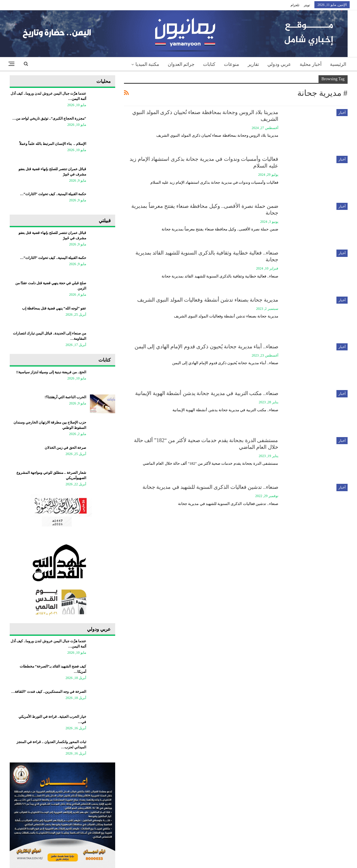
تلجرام (295, 5)
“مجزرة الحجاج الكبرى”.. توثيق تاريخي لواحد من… (49, 118)
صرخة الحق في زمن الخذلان (65, 448)
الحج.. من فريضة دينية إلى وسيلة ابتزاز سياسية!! (51, 372)
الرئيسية (338, 64)
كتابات (209, 64)
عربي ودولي (279, 64)
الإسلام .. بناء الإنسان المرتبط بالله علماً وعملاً (53, 144)
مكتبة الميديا (147, 64)
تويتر (307, 5)
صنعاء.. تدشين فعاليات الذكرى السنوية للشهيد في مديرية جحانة (210, 487)
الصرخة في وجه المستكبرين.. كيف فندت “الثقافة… (49, 692)
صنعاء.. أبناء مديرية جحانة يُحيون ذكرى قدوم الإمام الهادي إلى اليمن (206, 347)
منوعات (232, 64)
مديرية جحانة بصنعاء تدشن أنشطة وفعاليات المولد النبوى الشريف (208, 300)
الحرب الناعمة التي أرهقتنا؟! (65, 397)
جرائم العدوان (181, 64)
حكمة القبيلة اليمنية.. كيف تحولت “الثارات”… (53, 194)
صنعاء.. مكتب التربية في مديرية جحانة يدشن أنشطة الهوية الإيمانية (207, 393)
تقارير (253, 64)
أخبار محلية (311, 64)
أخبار (342, 113)
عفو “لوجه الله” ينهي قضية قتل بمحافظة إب (54, 308)
